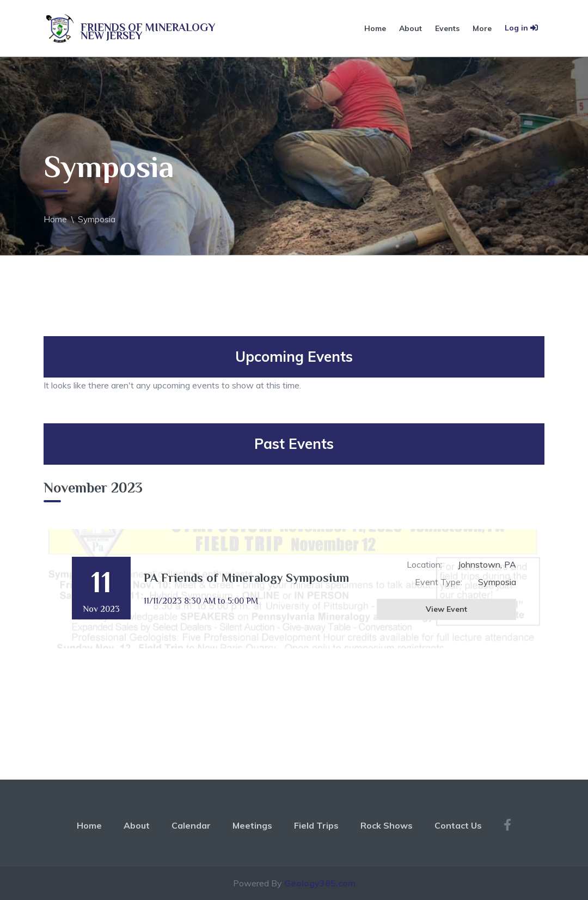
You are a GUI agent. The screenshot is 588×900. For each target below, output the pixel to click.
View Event (446, 609)
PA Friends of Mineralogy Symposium (246, 578)
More (482, 28)
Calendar (191, 825)
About (411, 28)
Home (375, 28)
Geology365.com (320, 883)
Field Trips (316, 825)
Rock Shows (387, 825)
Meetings (252, 825)
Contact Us (458, 825)
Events (447, 28)
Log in (521, 28)
